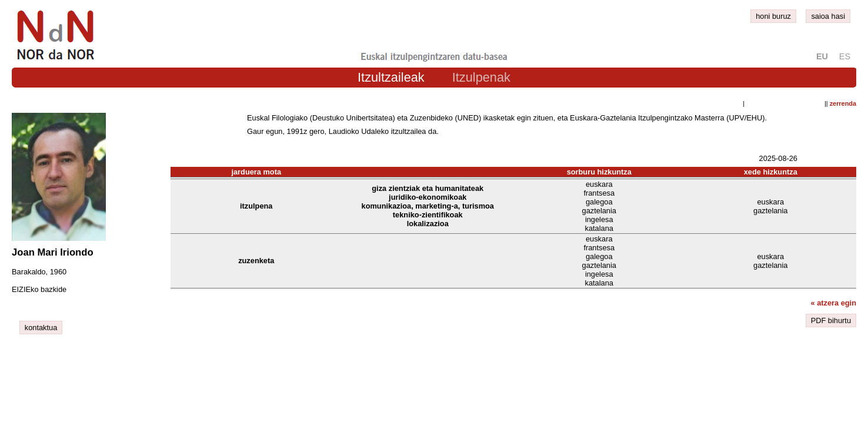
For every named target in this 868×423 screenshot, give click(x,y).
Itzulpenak (481, 77)
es (845, 56)
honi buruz (773, 16)
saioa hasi (828, 16)
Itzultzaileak (391, 77)
